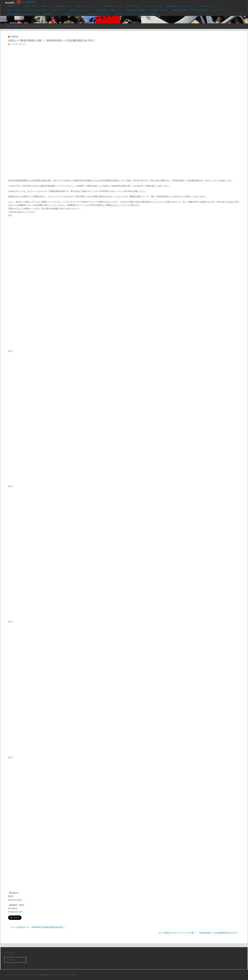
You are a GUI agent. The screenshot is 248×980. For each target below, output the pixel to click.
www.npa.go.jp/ (15, 900)
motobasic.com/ (15, 912)
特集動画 (16, 26)
